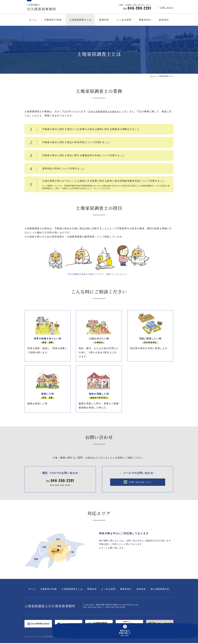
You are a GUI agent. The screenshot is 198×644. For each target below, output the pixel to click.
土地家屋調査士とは (80, 20)
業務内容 (104, 20)
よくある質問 (124, 20)
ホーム (33, 20)
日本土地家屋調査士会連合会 (105, 112)
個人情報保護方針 (160, 590)
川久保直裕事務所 (44, 8)
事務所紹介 (145, 20)
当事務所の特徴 (53, 20)
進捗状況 (164, 20)
